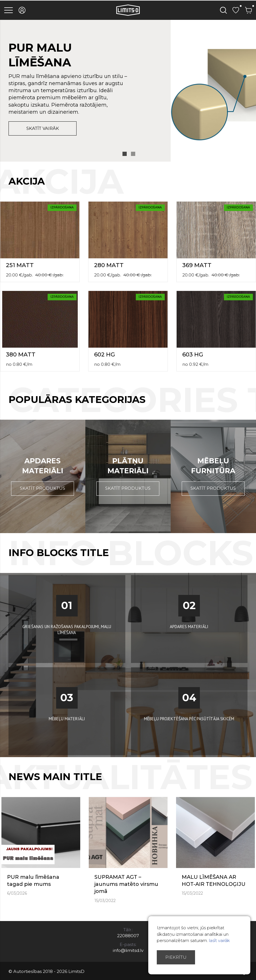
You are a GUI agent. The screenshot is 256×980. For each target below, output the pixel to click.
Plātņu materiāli (128, 466)
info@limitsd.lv (128, 950)
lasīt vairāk (219, 940)
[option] (128, 91)
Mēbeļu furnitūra (213, 466)
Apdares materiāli (43, 466)
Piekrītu (176, 957)
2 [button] (133, 154)
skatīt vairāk (43, 128)
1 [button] (125, 154)
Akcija (27, 181)
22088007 (128, 936)
